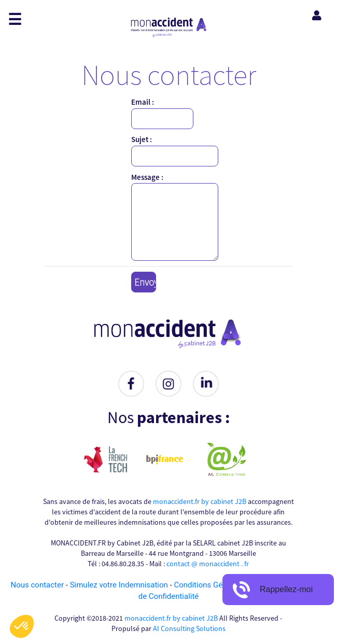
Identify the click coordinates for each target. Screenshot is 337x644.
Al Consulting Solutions (189, 628)
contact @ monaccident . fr (208, 564)
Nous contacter (38, 585)
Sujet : (142, 139)
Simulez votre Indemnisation (120, 585)
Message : (147, 177)
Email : (143, 102)
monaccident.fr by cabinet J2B (200, 501)
